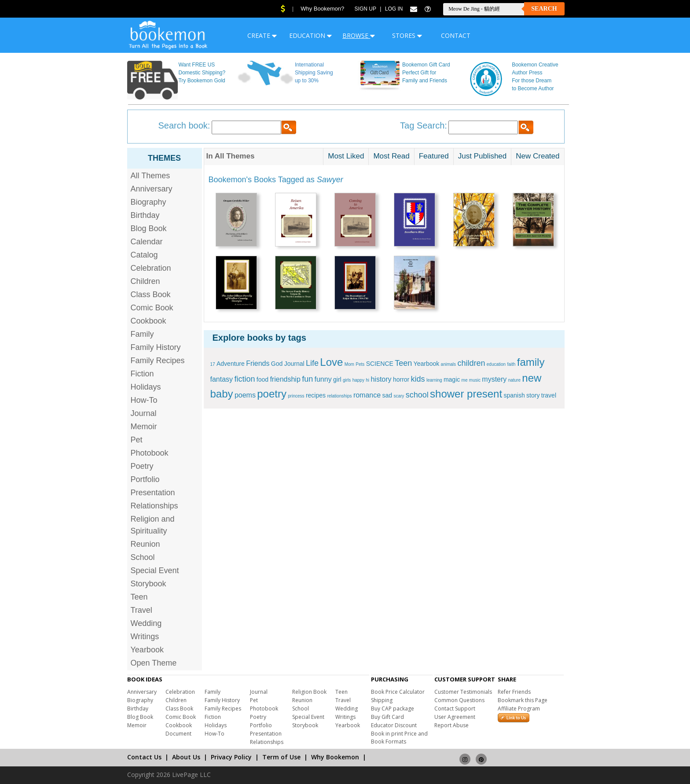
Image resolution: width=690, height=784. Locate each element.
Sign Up (365, 9)
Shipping (382, 700)
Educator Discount (394, 725)
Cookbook (149, 321)
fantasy (222, 379)
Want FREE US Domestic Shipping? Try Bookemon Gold (202, 73)
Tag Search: (424, 125)
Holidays (146, 387)
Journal (144, 413)
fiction (244, 379)
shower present (466, 394)
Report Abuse (451, 725)
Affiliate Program (519, 709)
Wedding (146, 623)
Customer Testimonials (463, 692)
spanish (514, 395)
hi (367, 380)
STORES (407, 35)
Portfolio (145, 479)
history (381, 379)
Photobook (150, 453)
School (143, 557)
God (277, 364)
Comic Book (152, 308)
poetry (272, 394)
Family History (156, 347)
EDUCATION (310, 35)
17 (213, 364)
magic (452, 379)
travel (549, 395)
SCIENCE (380, 364)
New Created (538, 156)
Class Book (151, 294)
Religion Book (309, 692)
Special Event (155, 571)
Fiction (142, 374)
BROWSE (359, 35)
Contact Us (144, 757)
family (531, 362)
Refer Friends (514, 692)
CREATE (262, 35)
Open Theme (154, 663)
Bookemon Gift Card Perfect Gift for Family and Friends (426, 73)
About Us (186, 757)
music (475, 380)
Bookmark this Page (523, 700)
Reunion (145, 544)
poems (245, 395)
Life (312, 363)
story (533, 395)
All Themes (150, 176)
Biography (149, 202)
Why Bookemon (335, 757)
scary (399, 396)
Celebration (151, 268)
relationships (339, 396)
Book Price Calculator (398, 692)
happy (358, 380)
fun (307, 379)
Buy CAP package (393, 709)
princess (296, 396)
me (465, 380)
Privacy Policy (231, 757)
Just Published (483, 156)
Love (331, 362)
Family (142, 334)
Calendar (147, 242)
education (496, 364)
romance (367, 395)
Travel (141, 610)
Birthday (145, 215)
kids (418, 379)
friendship (285, 379)
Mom (349, 364)
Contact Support (455, 709)
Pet (137, 440)
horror (401, 379)
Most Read (391, 156)
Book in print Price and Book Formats (399, 738)
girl (337, 379)
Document (178, 734)
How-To (144, 400)
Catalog (144, 255)
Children (145, 281)
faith (512, 364)
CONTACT (456, 35)
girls (347, 380)
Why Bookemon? (322, 9)
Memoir (144, 427)
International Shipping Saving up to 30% (314, 73)
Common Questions (459, 700)
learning (434, 380)
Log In (394, 9)
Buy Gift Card (387, 717)
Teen (139, 597)
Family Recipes (158, 361)
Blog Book (149, 228)
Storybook (149, 584)
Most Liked (346, 156)
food (262, 379)
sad (387, 395)
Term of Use (281, 757)
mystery (494, 379)
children (471, 363)
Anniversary (152, 189)
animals (448, 364)
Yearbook (147, 650)
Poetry (142, 466)
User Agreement (455, 717)
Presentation (153, 493)
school (417, 395)
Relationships (154, 506)
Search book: (184, 125)
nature (514, 380)
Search (544, 9)
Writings (145, 637)
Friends (258, 363)
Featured (434, 156)
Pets (360, 364)
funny (323, 379)
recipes (316, 395)
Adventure (231, 364)
